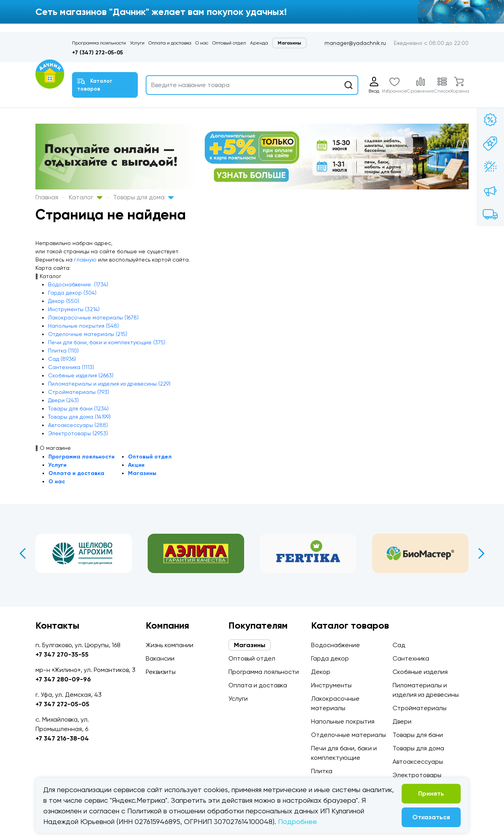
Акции (136, 465)
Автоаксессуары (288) (78, 425)
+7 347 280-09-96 (63, 679)
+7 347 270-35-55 (62, 654)
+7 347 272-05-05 (62, 704)
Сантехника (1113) (71, 367)
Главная (47, 197)
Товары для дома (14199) (79, 417)
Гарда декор (330, 658)
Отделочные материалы (348, 735)
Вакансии (160, 658)
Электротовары (417, 775)
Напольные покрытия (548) (83, 326)
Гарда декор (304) (72, 293)
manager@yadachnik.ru (355, 43)
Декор (321, 672)
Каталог (86, 197)
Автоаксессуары (418, 762)
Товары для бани (418, 735)
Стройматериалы (420, 708)
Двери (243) (63, 400)
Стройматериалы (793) (79, 392)
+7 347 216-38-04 (62, 738)
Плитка (322, 771)
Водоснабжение (335, 645)
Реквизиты (161, 672)
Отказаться (431, 817)
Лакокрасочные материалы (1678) (93, 317)
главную (85, 260)
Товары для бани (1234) (78, 408)
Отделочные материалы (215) (88, 334)
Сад (399, 645)
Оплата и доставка (170, 43)
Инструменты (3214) (74, 309)
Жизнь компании (170, 645)
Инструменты (331, 685)
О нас (202, 43)
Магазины (289, 43)
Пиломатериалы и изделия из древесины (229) (109, 384)
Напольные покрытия (343, 721)
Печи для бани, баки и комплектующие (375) (107, 342)
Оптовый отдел (229, 43)
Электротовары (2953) (78, 433)
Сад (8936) (62, 359)
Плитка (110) (63, 351)
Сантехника (411, 658)
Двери (402, 721)
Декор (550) (64, 301)
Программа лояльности (99, 43)
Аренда (259, 43)
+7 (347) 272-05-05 (97, 53)
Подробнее (297, 821)
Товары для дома (143, 197)
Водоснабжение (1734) (78, 284)
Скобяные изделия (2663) (81, 375)
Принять (431, 793)
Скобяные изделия (420, 672)
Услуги (137, 43)
